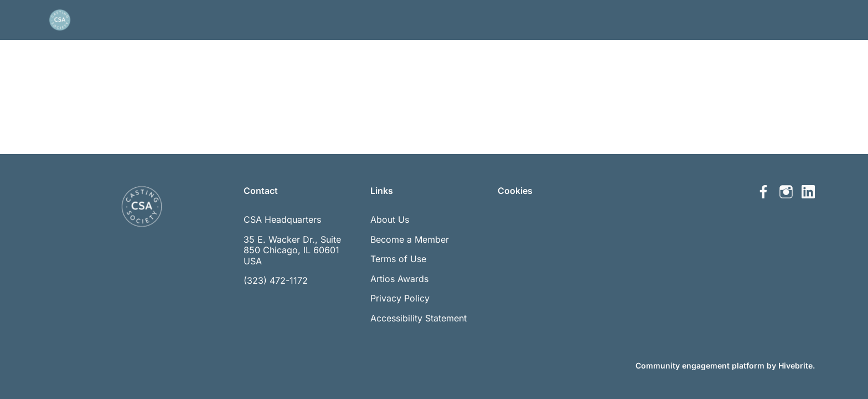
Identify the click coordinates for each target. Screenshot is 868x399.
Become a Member (410, 239)
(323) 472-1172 (276, 280)
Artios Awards (399, 279)
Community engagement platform (700, 365)
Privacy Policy (400, 298)
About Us (390, 219)
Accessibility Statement (418, 318)
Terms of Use (398, 259)
